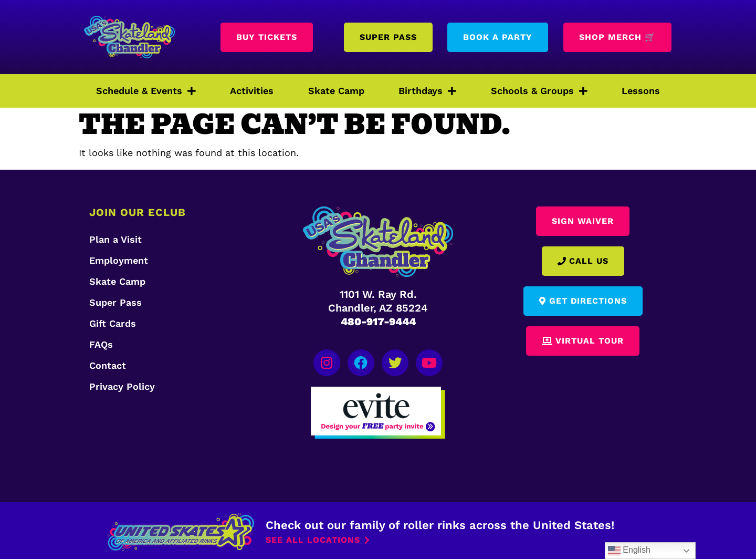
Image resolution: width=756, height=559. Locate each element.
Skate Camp (336, 91)
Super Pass (115, 302)
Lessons (641, 91)
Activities (252, 91)
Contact (108, 365)
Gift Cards (113, 323)
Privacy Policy (122, 386)
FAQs (101, 344)
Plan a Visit (115, 239)
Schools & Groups (539, 91)
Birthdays (427, 91)
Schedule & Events (146, 91)
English (629, 551)
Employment (119, 260)
